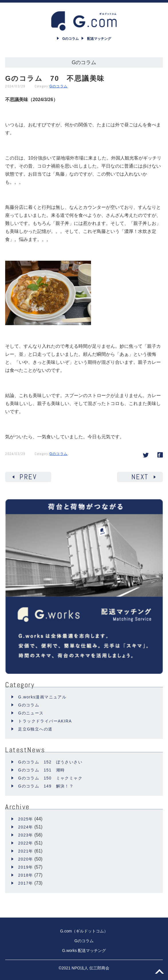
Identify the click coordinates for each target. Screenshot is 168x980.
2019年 (25, 867)
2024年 (25, 827)
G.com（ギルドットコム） (84, 931)
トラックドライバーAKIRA (45, 721)
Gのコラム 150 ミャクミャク (50, 778)
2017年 (25, 883)
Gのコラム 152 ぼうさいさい (50, 762)
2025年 (25, 819)
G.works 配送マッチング (84, 950)
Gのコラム (59, 86)
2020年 (25, 859)
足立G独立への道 (35, 729)
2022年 (25, 843)
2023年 (25, 835)
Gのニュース (31, 713)
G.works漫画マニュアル (42, 697)
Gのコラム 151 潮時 (41, 770)
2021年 (25, 851)
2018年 (25, 875)
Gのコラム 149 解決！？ (46, 786)
